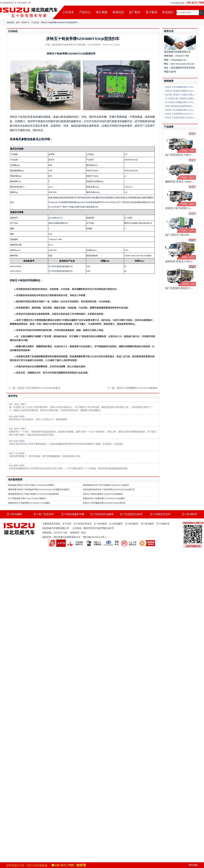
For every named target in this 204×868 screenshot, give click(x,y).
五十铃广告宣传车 (44, 514)
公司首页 (68, 12)
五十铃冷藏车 (15, 514)
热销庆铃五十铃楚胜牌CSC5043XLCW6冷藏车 (104, 498)
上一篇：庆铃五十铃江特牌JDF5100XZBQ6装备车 (34, 388)
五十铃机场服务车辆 (73, 514)
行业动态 (35, 22)
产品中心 (85, 12)
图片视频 (102, 12)
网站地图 (193, 865)
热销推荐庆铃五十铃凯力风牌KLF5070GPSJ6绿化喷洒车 (34, 494)
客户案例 (151, 12)
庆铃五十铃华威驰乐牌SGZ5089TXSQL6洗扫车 (104, 503)
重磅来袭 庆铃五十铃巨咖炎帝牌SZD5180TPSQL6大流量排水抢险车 (39, 490)
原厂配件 (135, 12)
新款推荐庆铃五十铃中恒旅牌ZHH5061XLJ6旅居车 (106, 485)
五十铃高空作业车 (160, 514)
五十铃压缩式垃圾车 (131, 514)
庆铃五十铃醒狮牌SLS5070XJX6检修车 (137, 388)
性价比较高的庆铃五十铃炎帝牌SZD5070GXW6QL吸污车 (109, 490)
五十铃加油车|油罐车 (102, 514)
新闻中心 (26, 22)
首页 (18, 22)
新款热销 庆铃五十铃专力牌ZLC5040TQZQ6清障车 (31, 485)
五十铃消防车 (189, 514)
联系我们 (168, 12)
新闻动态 (118, 12)
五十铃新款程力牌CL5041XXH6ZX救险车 (27, 498)
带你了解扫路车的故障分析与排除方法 (183, 106)
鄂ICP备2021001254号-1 (95, 537)
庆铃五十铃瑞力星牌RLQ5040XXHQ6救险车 (103, 494)
